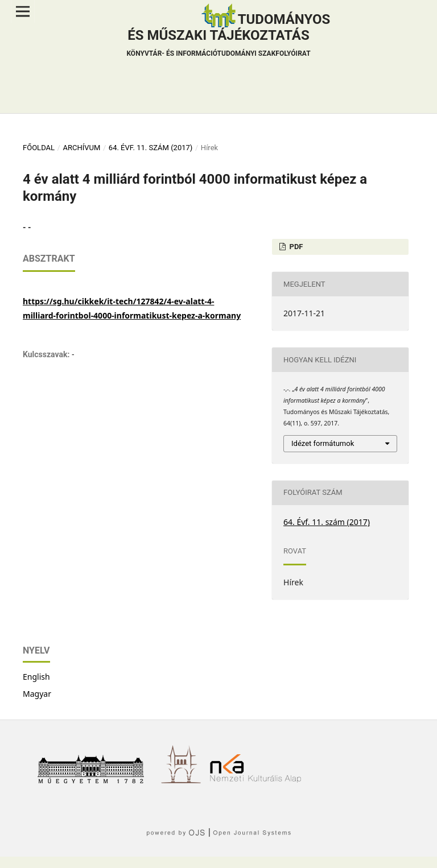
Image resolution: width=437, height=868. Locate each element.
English (36, 677)
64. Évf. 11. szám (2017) (151, 148)
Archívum (81, 148)
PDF (295, 247)
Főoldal (39, 148)
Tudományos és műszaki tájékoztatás (228, 36)
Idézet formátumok (323, 443)
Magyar (37, 694)
